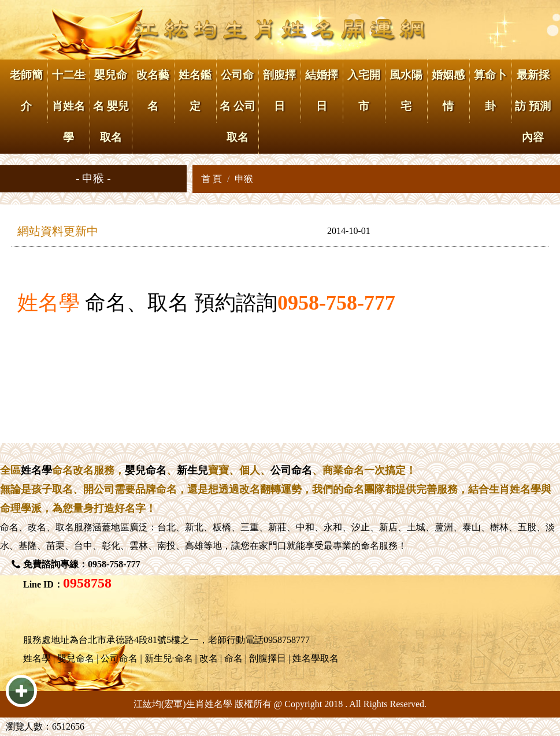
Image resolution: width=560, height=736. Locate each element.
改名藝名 (153, 90)
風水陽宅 (406, 90)
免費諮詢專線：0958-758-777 (82, 564)
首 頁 (212, 179)
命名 (9, 527)
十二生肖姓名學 (68, 106)
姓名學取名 (316, 658)
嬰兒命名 (146, 470)
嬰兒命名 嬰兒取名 (111, 106)
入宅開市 (364, 90)
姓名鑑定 (195, 90)
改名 (37, 527)
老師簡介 (26, 90)
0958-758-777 (336, 303)
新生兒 (192, 470)
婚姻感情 (448, 90)
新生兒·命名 (169, 658)
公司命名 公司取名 (238, 106)
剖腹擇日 (279, 90)
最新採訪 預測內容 (533, 106)
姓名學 (49, 303)
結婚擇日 (322, 90)
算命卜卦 (490, 90)
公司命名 (291, 470)
